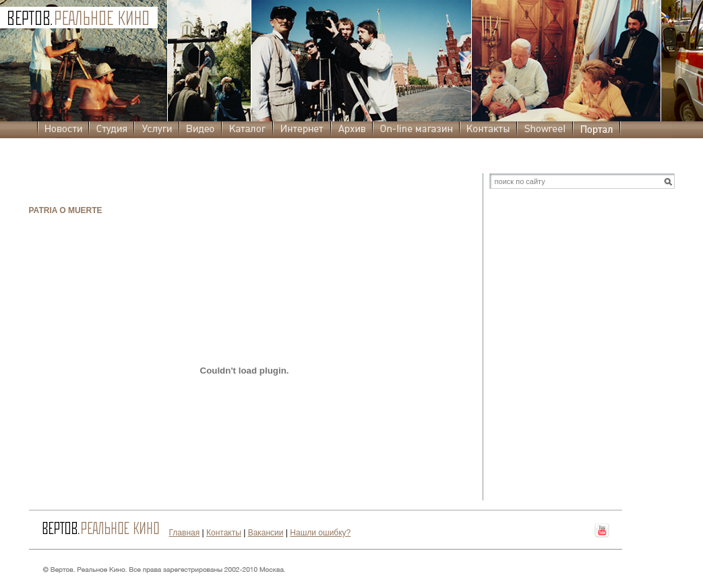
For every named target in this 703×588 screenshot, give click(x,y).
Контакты (224, 533)
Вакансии (266, 533)
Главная (185, 533)
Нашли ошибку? (320, 533)
